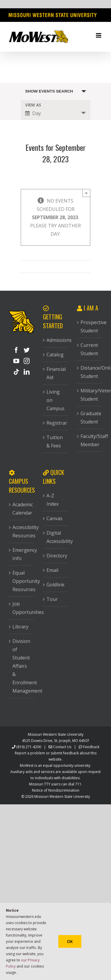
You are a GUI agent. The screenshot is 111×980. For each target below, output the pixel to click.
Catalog (55, 355)
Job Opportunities (22, 608)
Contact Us (62, 747)
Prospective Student (90, 326)
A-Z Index (53, 500)
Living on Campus (55, 400)
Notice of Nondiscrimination (56, 790)
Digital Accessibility (56, 537)
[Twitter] (27, 350)
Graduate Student (90, 418)
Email (52, 570)
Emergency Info (22, 554)
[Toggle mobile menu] (99, 35)
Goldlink (55, 585)
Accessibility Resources (22, 531)
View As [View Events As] (33, 105)
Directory (56, 556)
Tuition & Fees (55, 442)
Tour (52, 599)
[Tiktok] (16, 372)
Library (20, 627)
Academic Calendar (22, 509)
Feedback (91, 747)
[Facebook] (16, 350)
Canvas (54, 518)
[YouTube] (16, 361)
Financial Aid (56, 373)
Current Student (89, 349)
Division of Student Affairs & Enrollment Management (22, 666)
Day (33, 113)
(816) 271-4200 (29, 747)
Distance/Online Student (90, 372)
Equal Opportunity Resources (22, 581)
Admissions (56, 340)
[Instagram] (27, 361)
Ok (70, 941)
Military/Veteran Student (90, 395)
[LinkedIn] (27, 372)
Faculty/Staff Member (90, 440)
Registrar (56, 423)
